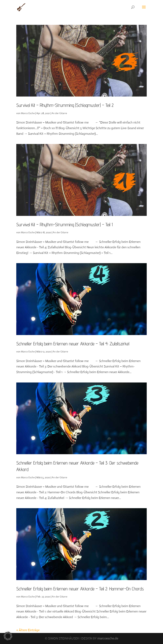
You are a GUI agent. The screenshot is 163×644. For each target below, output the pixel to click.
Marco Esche (28, 113)
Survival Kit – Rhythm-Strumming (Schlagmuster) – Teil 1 (64, 224)
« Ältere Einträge (28, 630)
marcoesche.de (108, 638)
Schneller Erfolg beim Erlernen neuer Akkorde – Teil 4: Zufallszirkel (73, 344)
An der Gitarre (59, 113)
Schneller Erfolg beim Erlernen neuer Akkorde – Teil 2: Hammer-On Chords (80, 589)
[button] (8, 636)
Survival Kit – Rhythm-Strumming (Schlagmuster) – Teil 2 (65, 105)
